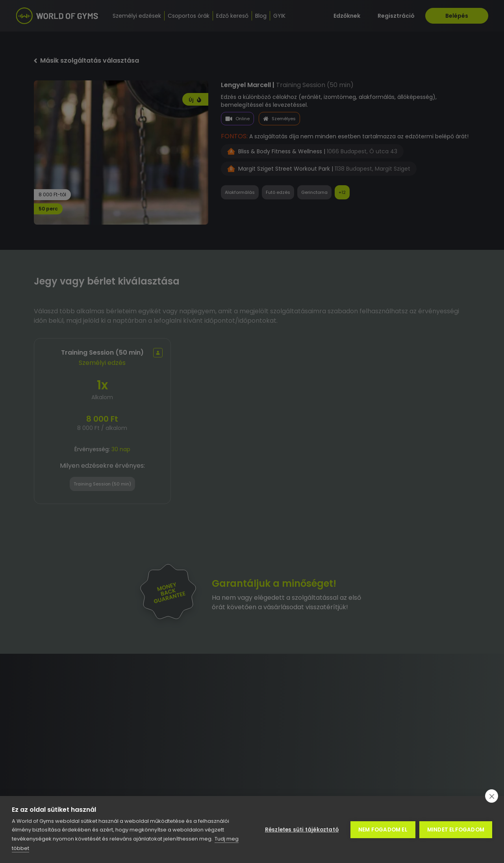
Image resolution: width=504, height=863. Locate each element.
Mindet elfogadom (456, 830)
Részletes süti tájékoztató (302, 830)
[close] (492, 796)
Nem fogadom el (383, 830)
